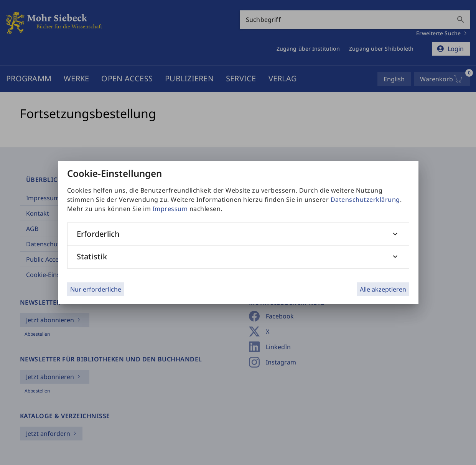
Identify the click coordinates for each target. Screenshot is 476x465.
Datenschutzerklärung (365, 200)
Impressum (170, 209)
